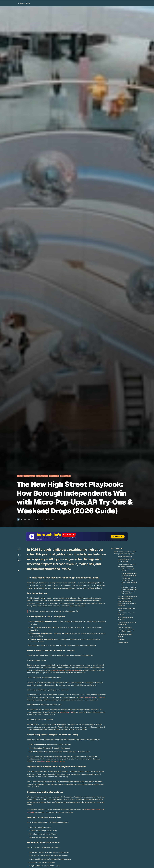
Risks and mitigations (125, 627)
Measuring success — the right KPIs (126, 614)
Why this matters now (125, 557)
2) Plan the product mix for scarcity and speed (129, 575)
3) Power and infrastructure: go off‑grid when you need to (129, 581)
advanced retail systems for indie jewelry (66, 670)
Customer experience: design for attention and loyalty (127, 598)
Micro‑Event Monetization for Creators (51, 762)
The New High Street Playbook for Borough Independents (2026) (125, 553)
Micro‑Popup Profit (67, 712)
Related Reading (123, 642)
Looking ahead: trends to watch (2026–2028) (126, 631)
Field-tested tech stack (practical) (126, 619)
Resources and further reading (125, 636)
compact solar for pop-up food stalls (92, 697)
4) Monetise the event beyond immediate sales (129, 588)
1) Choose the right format (128, 570)
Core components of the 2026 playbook (126, 560)
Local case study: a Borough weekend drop (127, 623)
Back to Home (24, 3)
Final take (121, 639)
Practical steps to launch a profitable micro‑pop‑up (127, 565)
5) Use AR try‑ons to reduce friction (128, 593)
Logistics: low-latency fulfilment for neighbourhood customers (127, 603)
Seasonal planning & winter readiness (127, 609)
